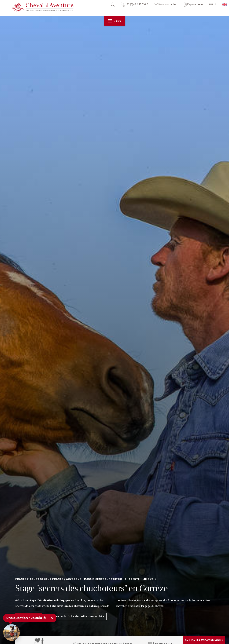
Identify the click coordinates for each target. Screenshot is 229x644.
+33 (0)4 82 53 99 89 (134, 4)
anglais (225, 4)
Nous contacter (165, 4)
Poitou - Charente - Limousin (134, 579)
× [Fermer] (52, 618)
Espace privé (193, 4)
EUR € (213, 5)
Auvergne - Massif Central (87, 579)
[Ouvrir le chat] (12, 632)
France (21, 579)
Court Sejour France (47, 579)
